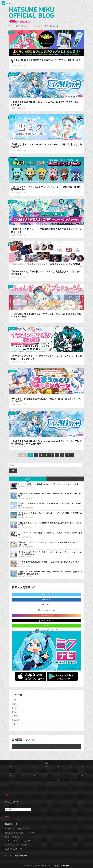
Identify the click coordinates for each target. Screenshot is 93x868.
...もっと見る (46, 746)
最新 (28, 479)
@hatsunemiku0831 (46, 621)
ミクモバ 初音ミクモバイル (14, 837)
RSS (7, 817)
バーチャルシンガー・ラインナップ (17, 841)
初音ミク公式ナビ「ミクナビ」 (46, 630)
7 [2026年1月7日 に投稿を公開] (46, 776)
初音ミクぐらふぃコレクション (16, 845)
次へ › (70, 455)
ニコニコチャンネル (47, 610)
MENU (6, 3)
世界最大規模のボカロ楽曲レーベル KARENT (21, 833)
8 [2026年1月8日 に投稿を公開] (58, 776)
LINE (47, 626)
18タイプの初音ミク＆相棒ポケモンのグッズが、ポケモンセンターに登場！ (49, 484)
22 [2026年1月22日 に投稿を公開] (58, 785)
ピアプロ (12, 329)
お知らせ (12, 202)
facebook (46, 600)
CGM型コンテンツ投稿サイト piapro (17, 829)
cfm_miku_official (47, 615)
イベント (12, 74)
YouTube (46, 605)
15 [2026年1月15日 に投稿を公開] (58, 780)
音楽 (11, 286)
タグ (65, 479)
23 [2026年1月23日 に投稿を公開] (70, 785)
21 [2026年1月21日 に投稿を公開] (46, 785)
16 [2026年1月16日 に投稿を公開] (70, 780)
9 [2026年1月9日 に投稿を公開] (70, 776)
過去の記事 (16, 720)
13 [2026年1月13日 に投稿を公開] (35, 780)
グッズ (11, 32)
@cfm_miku (46, 595)
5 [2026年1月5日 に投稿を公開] (23, 776)
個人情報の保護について (13, 849)
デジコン (15, 712)
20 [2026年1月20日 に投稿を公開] (35, 785)
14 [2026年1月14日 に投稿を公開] (46, 780)
